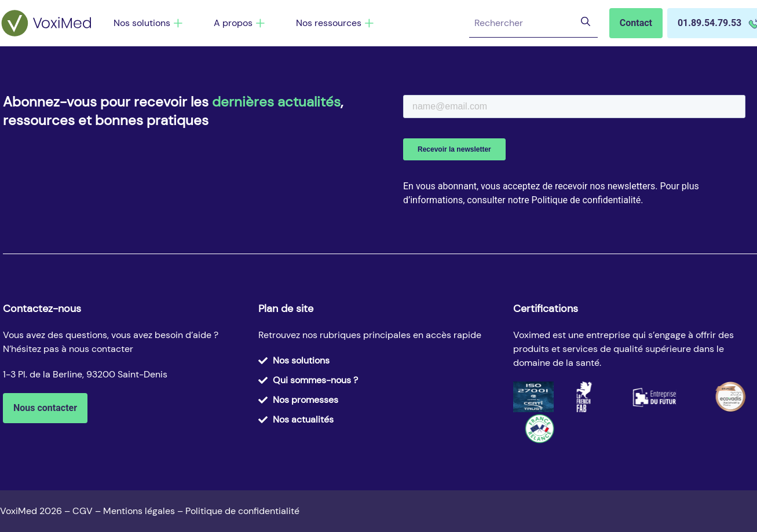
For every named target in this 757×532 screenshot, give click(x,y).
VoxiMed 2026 (31, 511)
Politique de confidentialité (242, 511)
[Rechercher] (585, 23)
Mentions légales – (144, 511)
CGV (83, 511)
